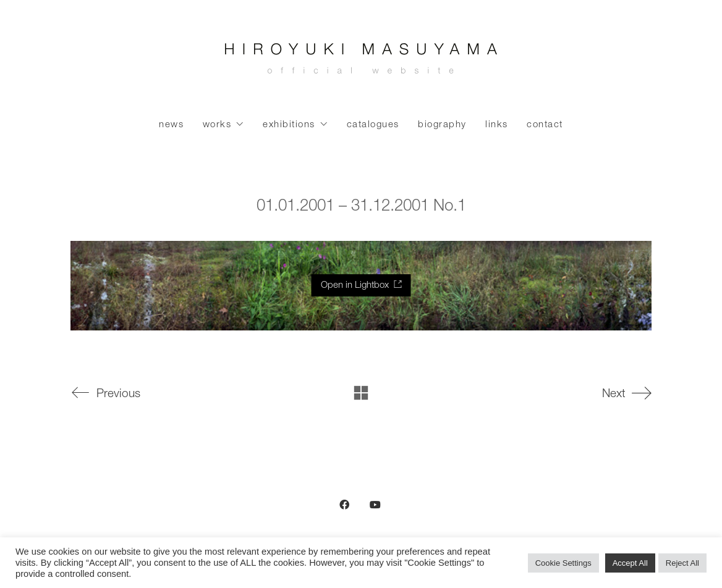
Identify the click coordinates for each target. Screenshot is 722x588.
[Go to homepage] (361, 62)
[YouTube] (375, 505)
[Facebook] (344, 505)
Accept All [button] (630, 563)
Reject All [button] (682, 563)
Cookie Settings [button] (563, 563)
